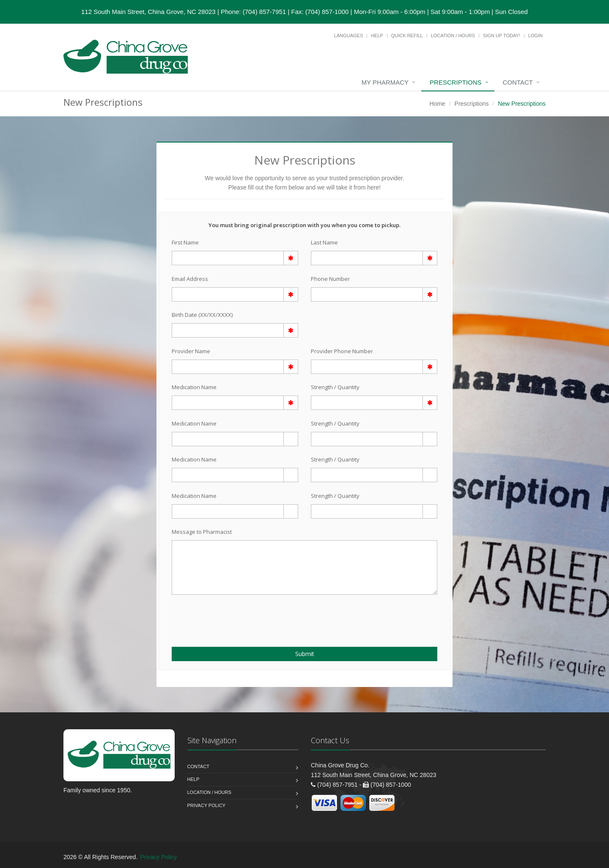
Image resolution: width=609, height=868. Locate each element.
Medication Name (194, 387)
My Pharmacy (385, 82)
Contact (518, 82)
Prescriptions (456, 82)
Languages (348, 36)
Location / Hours (453, 36)
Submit (305, 654)
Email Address (190, 279)
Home (438, 104)
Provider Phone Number (342, 351)
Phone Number (330, 279)
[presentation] (221, 616)
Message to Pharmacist (202, 532)
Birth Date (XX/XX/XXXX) (202, 315)
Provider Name (191, 351)
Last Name (324, 242)
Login (535, 36)
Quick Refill (407, 36)
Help (377, 36)
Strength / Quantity (335, 387)
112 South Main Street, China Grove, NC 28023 (148, 12)
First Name (185, 242)
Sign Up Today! (502, 36)
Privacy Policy (207, 805)
